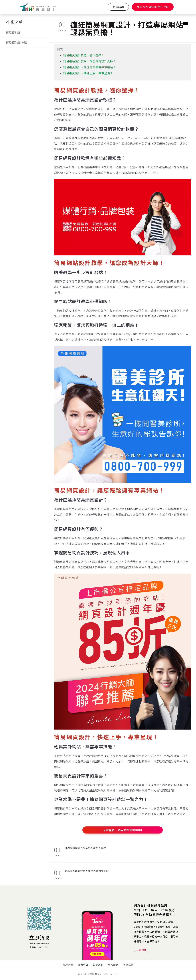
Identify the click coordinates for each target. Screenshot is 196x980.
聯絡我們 (128, 964)
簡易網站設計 (14, 32)
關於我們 (68, 964)
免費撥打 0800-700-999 (153, 7)
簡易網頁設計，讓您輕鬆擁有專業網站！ (90, 67)
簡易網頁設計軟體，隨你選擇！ (84, 55)
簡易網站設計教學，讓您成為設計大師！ (90, 61)
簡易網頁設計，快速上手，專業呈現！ (88, 73)
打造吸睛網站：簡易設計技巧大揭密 (85, 848)
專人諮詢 (113, 964)
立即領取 (39, 937)
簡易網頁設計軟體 (16, 42)
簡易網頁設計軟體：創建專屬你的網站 (87, 871)
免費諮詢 (118, 7)
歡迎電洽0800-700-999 (39, 947)
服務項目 (83, 964)
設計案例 (98, 964)
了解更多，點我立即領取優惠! (123, 830)
